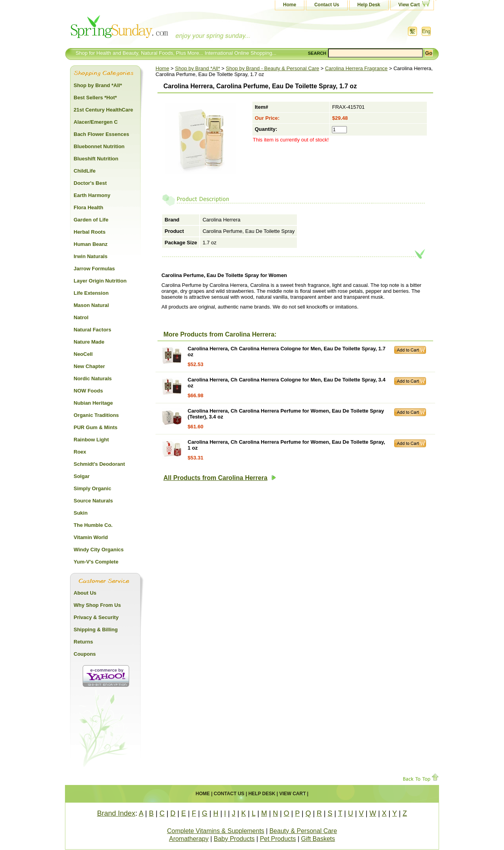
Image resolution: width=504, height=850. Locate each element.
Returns (83, 642)
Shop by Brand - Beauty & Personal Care (273, 68)
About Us (85, 593)
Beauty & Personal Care (303, 831)
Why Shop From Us (97, 605)
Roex (80, 452)
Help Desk (369, 5)
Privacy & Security (96, 617)
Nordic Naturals (93, 379)
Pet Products (278, 839)
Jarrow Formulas (94, 269)
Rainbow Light (91, 440)
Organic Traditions (96, 415)
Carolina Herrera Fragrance (356, 68)
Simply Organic (92, 488)
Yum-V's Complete (96, 562)
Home (290, 5)
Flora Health (88, 207)
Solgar (82, 476)
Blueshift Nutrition (96, 159)
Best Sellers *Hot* (95, 98)
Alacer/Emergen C (96, 122)
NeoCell (83, 354)
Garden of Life (91, 220)
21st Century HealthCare (103, 110)
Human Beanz (91, 244)
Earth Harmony (92, 195)
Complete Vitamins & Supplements (216, 831)
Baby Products (234, 839)
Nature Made (89, 342)
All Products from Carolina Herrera (220, 478)
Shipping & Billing (96, 630)
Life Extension (91, 293)
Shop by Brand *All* (198, 68)
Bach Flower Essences (101, 134)
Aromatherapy (189, 839)
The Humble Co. (93, 525)
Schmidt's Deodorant (99, 464)
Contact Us (327, 5)
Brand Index (116, 813)
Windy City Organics (99, 550)
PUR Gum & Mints (95, 427)
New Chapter (89, 366)
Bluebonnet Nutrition (99, 146)
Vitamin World (91, 537)
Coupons (85, 654)
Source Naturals (93, 501)
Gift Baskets (318, 839)
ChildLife (85, 171)
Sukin (81, 513)
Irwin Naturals (91, 256)
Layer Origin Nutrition (100, 281)
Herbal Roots (90, 232)
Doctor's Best (90, 183)
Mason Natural (91, 305)
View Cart (409, 5)
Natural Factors (92, 330)
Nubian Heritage (93, 403)
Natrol (81, 317)
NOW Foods (88, 391)
